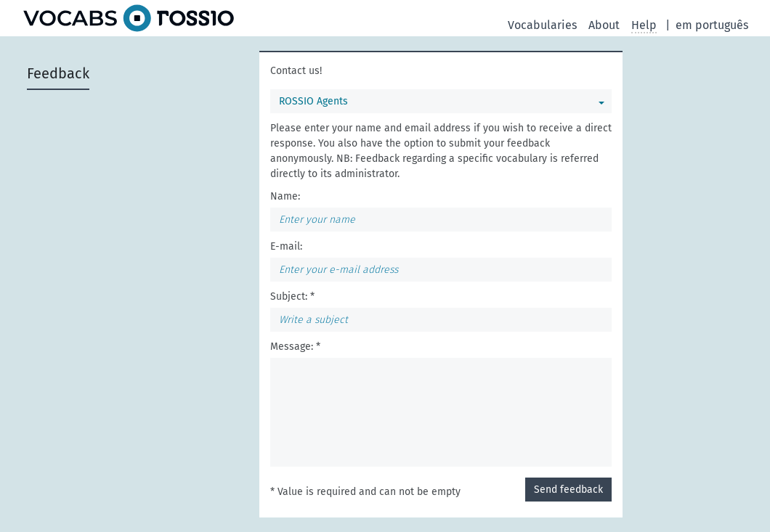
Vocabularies (542, 25)
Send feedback (568, 490)
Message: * (295, 347)
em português (712, 25)
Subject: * (292, 296)
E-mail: (286, 246)
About (604, 25)
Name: (285, 196)
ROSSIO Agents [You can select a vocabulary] (313, 101)
